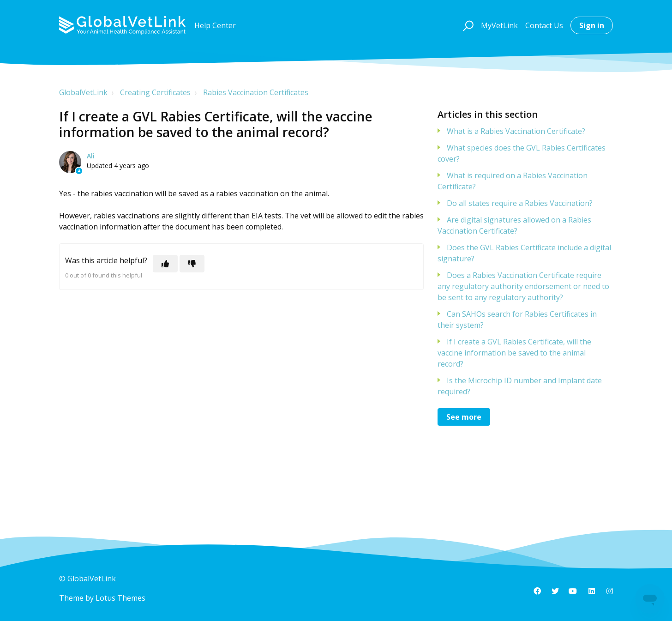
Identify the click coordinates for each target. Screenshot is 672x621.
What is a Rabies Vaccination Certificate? (516, 131)
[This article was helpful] (165, 264)
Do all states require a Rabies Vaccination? (520, 203)
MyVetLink (499, 25)
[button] (467, 25)
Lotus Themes (120, 598)
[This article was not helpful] (192, 264)
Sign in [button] (592, 25)
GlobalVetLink (83, 92)
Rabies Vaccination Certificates (256, 92)
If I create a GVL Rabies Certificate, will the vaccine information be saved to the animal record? (514, 353)
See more (464, 417)
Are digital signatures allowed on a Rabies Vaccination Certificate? (514, 225)
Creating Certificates (155, 92)
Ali (91, 156)
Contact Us (544, 25)
